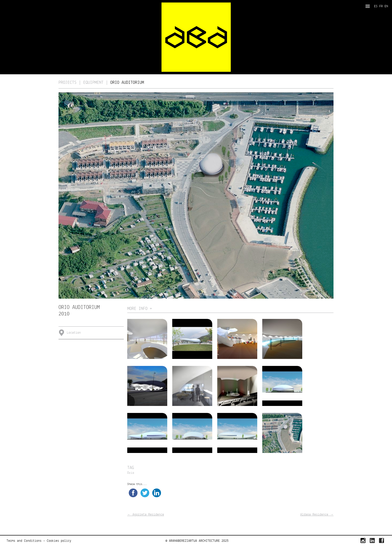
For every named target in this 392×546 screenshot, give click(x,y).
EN (386, 6)
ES (376, 6)
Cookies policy (59, 541)
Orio (131, 473)
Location (74, 333)
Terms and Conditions (24, 541)
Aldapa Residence (317, 514)
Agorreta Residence (146, 514)
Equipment (93, 83)
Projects (67, 83)
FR (381, 6)
